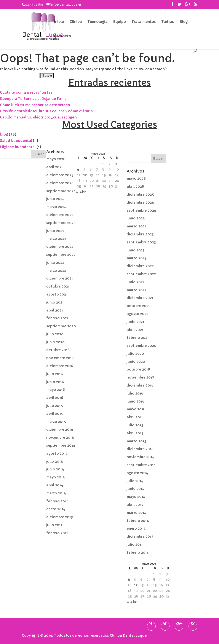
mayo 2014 (56, 477)
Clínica (76, 22)
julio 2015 (55, 406)
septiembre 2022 (61, 254)
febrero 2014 (57, 501)
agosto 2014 (57, 453)
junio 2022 (55, 262)
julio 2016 (55, 374)
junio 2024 (55, 199)
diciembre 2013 (60, 517)
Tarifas (168, 22)
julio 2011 (54, 525)
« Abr (81, 192)
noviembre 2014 (60, 437)
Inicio (59, 22)
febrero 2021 (57, 318)
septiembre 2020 (61, 326)
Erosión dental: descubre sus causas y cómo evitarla (46, 111)
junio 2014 (55, 469)
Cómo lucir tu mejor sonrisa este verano (35, 105)
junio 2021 (55, 302)
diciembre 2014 (60, 429)
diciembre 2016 (60, 366)
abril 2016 (55, 398)
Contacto (62, 36)
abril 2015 (55, 414)
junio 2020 (55, 342)
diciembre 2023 (60, 215)
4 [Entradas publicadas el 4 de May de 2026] (78, 169)
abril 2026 (55, 167)
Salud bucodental (16, 141)
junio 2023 (55, 231)
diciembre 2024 (60, 183)
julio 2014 (55, 461)
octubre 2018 (58, 350)
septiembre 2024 (61, 191)
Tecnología (97, 22)
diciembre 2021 (60, 278)
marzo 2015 (56, 422)
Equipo (119, 22)
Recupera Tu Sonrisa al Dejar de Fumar (34, 99)
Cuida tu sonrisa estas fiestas (26, 92)
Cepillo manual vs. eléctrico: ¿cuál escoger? (39, 117)
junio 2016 (55, 382)
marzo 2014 (56, 493)
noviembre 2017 (60, 358)
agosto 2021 (57, 294)
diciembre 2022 (60, 246)
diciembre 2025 (60, 175)
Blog (184, 22)
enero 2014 (56, 509)
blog (4, 134)
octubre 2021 (58, 286)
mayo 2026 (56, 159)
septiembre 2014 (61, 445)
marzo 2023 (56, 238)
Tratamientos (144, 22)
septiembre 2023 (61, 223)
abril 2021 (55, 310)
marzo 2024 (56, 207)
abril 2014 (55, 485)
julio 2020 (55, 334)
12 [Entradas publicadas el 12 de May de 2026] (85, 175)
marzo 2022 (56, 270)
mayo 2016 (56, 390)
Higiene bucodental (18, 147)
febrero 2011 (57, 533)
